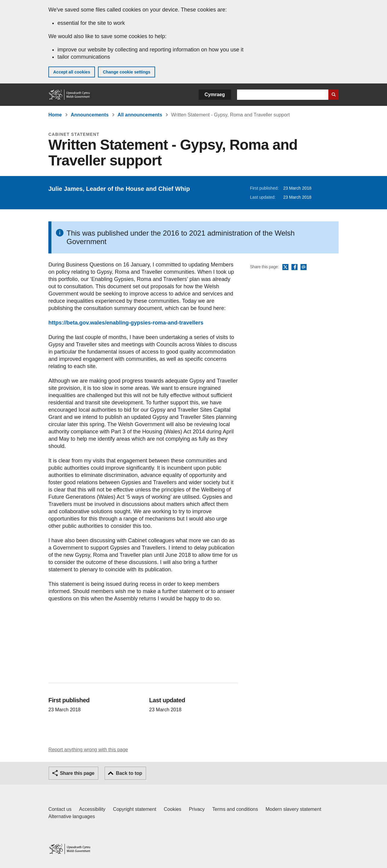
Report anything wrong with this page (88, 750)
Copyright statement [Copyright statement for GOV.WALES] (135, 809)
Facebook (294, 267)
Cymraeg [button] (215, 95)
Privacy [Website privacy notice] (197, 809)
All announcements (140, 115)
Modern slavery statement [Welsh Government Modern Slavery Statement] (293, 809)
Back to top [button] (129, 773)
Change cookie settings (127, 72)
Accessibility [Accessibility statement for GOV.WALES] (92, 809)
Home (55, 115)
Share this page (77, 773)
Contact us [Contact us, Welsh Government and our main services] (60, 809)
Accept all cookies (72, 72)
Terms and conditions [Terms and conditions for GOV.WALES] (235, 809)
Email (304, 267)
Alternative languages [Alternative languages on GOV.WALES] (72, 816)
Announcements (90, 115)
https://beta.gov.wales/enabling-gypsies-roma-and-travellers (126, 323)
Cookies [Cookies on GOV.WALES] (173, 809)
